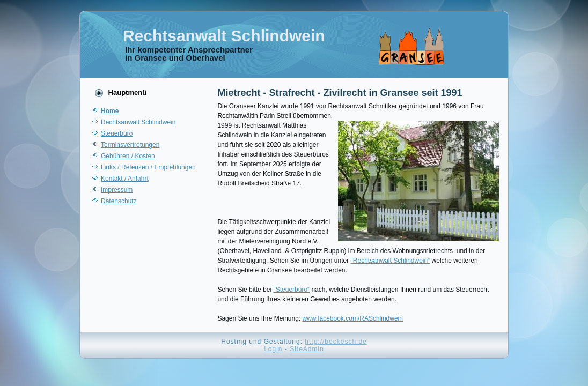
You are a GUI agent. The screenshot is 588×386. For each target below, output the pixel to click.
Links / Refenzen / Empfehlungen (148, 167)
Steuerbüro (117, 133)
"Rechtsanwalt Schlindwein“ (391, 261)
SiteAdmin (307, 349)
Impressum (117, 190)
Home (110, 111)
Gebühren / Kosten (128, 156)
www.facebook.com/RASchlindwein (353, 318)
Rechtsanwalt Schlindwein (224, 36)
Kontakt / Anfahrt (125, 179)
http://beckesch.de (336, 342)
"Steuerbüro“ (291, 289)
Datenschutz (119, 201)
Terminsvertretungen (130, 145)
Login (273, 349)
